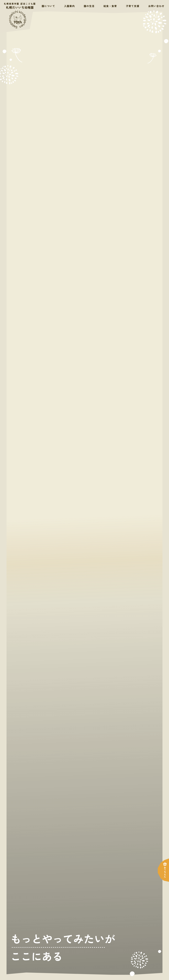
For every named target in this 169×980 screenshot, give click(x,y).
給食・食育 (110, 6)
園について (48, 6)
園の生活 (89, 6)
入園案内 (69, 6)
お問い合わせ (156, 6)
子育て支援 (133, 6)
